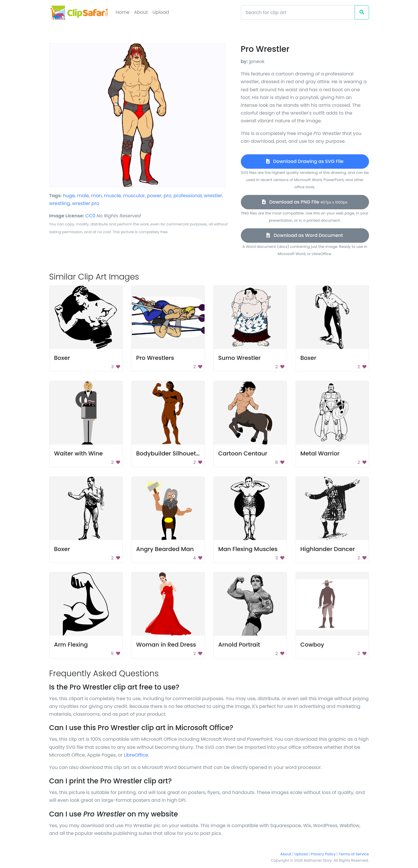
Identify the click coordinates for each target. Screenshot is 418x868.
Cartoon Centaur (243, 453)
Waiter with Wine (79, 453)
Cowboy (312, 645)
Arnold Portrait (239, 645)
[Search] (298, 12)
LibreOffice (136, 755)
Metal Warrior (320, 453)
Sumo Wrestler (240, 358)
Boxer (62, 358)
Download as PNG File (305, 202)
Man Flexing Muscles (248, 549)
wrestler (213, 196)
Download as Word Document (305, 235)
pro (168, 196)
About (141, 12)
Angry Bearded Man (165, 549)
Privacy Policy (323, 854)
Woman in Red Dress (166, 645)
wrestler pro (86, 203)
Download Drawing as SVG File (305, 161)
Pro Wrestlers (155, 358)
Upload (161, 12)
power (154, 196)
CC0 (90, 216)
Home (123, 12)
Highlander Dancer (328, 549)
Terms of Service (354, 854)
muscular (134, 196)
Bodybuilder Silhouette (169, 453)
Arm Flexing (71, 645)
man (97, 196)
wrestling (60, 203)
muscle (112, 196)
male (83, 196)
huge (69, 196)
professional (188, 196)
